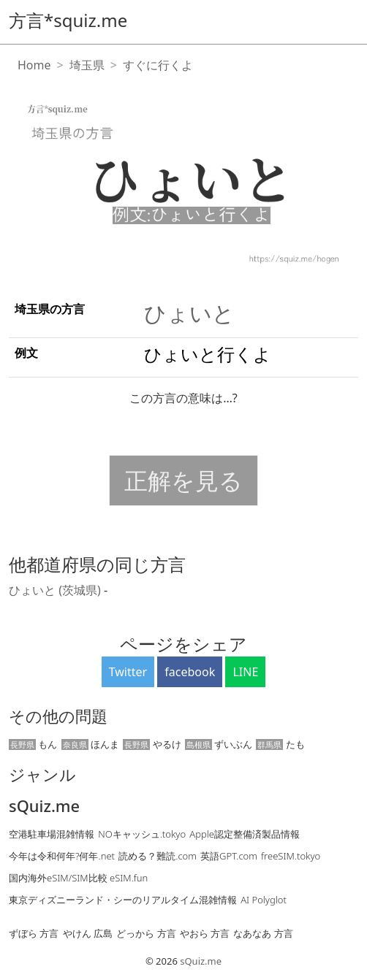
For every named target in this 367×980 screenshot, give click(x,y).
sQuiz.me (44, 806)
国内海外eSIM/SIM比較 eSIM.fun (78, 878)
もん (33, 744)
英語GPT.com (229, 856)
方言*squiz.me (68, 20)
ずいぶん (219, 744)
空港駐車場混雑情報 (52, 834)
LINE (245, 672)
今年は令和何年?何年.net (62, 856)
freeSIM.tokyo (291, 856)
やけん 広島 (88, 933)
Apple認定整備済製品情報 (245, 834)
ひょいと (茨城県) (56, 590)
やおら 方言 (205, 933)
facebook (190, 672)
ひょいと (189, 313)
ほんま (90, 744)
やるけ (152, 744)
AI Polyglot (264, 900)
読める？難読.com (158, 856)
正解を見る (183, 480)
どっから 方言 (146, 933)
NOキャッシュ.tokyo (142, 834)
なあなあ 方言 (263, 933)
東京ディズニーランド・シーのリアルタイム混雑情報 (123, 900)
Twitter (128, 672)
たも (280, 744)
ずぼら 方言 (34, 933)
